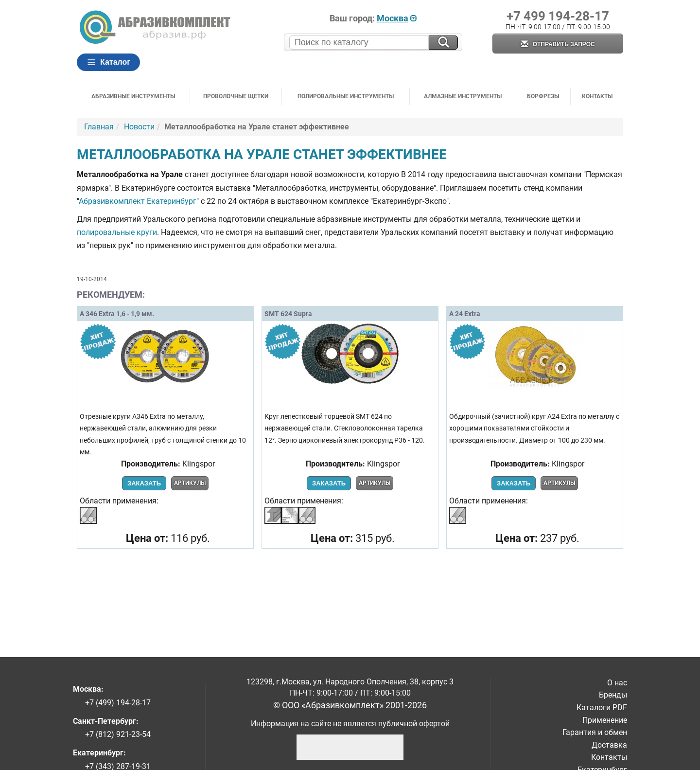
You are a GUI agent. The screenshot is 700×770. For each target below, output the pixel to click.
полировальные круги (117, 232)
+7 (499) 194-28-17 (118, 703)
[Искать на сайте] (443, 43)
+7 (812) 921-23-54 (118, 734)
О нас (617, 683)
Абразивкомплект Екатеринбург (138, 201)
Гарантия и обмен (595, 732)
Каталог (108, 62)
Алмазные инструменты (463, 96)
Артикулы (190, 483)
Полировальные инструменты (346, 96)
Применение (605, 720)
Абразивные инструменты (133, 96)
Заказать (144, 483)
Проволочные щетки (236, 96)
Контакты (597, 96)
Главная (99, 127)
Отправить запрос (558, 45)
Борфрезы (543, 96)
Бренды (613, 695)
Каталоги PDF (602, 707)
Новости (139, 127)
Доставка (609, 745)
